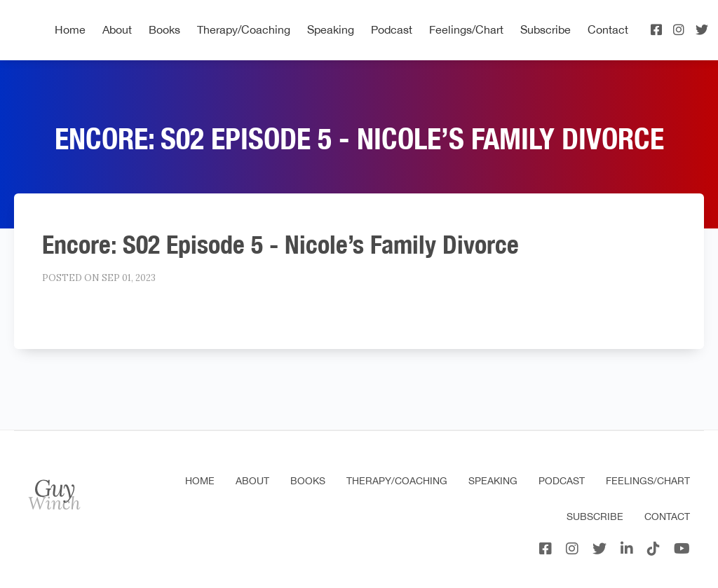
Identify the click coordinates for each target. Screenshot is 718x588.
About (117, 29)
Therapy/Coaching (244, 29)
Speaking (331, 29)
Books (164, 29)
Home (70, 29)
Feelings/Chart (466, 29)
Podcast (392, 29)
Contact (608, 29)
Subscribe (546, 29)
